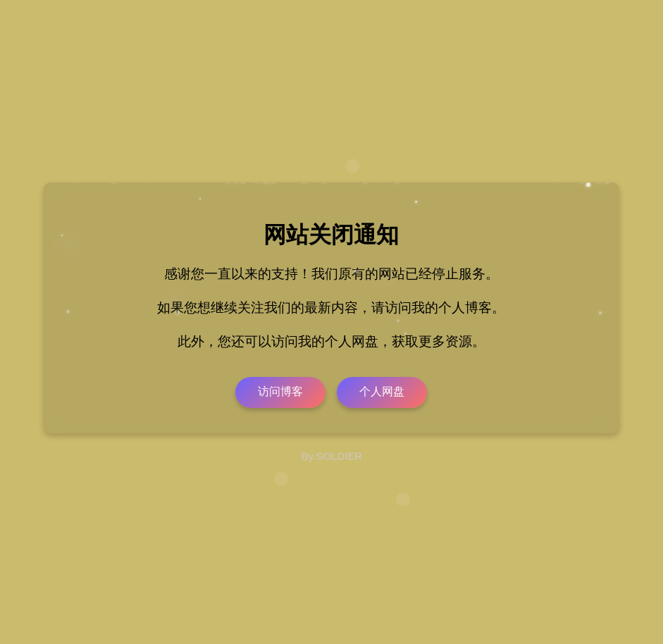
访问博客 (280, 391)
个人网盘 (382, 391)
